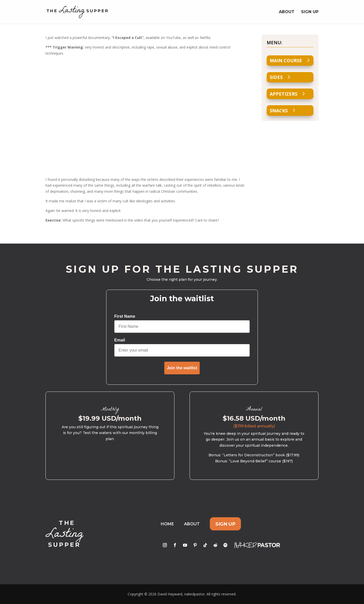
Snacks (279, 111)
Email (120, 340)
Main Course (286, 60)
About (287, 12)
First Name (125, 316)
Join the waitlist (182, 368)
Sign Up (310, 12)
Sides (276, 77)
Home (167, 524)
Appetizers (283, 94)
